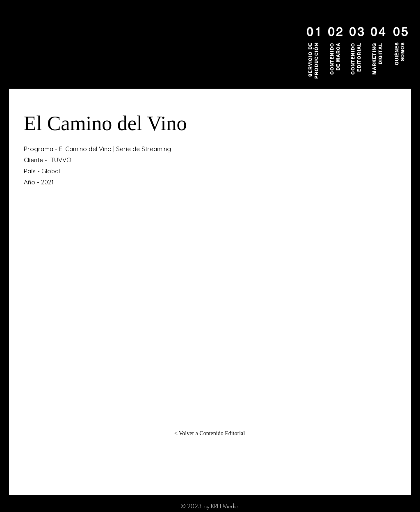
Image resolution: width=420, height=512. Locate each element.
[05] (400, 32)
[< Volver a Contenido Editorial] (210, 434)
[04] (378, 32)
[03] (356, 32)
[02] (335, 32)
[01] (314, 32)
